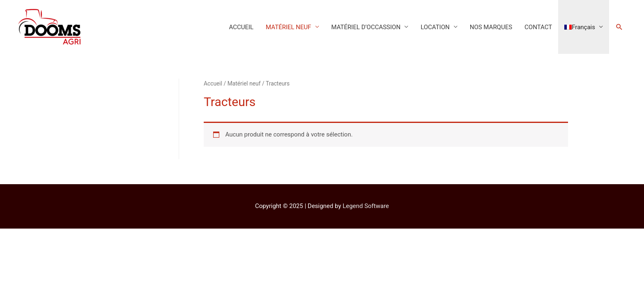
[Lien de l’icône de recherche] (619, 27)
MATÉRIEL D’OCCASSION (366, 27)
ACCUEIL (241, 27)
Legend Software (366, 206)
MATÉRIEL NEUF (288, 27)
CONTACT (538, 27)
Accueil (213, 83)
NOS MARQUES (491, 27)
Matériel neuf (244, 83)
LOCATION (435, 27)
